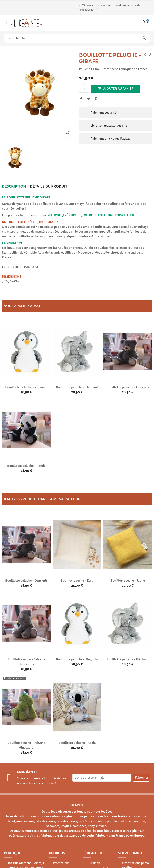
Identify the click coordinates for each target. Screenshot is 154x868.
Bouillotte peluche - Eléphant (77, 387)
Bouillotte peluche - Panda (26, 466)
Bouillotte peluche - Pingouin (26, 387)
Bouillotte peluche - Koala (77, 743)
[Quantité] (84, 89)
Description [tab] (14, 186)
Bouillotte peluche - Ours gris (128, 387)
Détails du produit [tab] (49, 186)
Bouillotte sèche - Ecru (77, 581)
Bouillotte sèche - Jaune (128, 581)
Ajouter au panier (116, 89)
